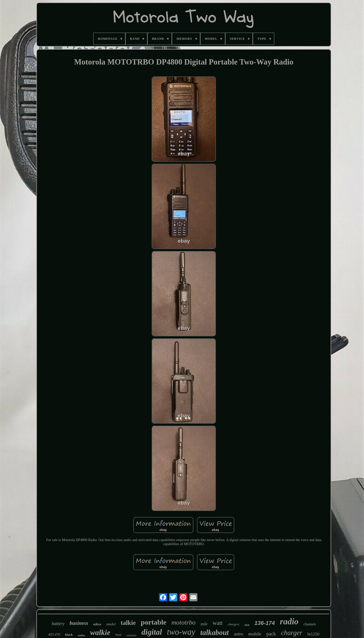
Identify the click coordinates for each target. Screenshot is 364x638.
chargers (234, 624)
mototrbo (183, 622)
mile (204, 624)
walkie (100, 632)
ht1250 (313, 634)
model (111, 624)
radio (289, 621)
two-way (181, 632)
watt (218, 623)
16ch (247, 625)
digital (152, 632)
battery (58, 624)
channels (310, 624)
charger (292, 633)
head (118, 635)
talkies (97, 624)
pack (271, 634)
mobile (255, 634)
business (79, 623)
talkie (128, 623)
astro (238, 634)
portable (154, 622)
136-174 (265, 623)
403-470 (54, 635)
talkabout (214, 632)
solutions (131, 635)
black (69, 635)
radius (82, 635)
